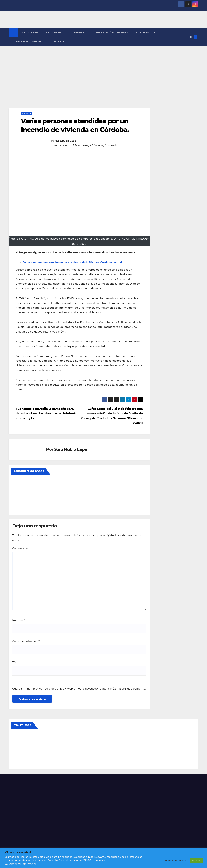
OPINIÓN (59, 41)
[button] (191, 37)
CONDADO (78, 32)
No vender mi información (21, 864)
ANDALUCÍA (30, 32)
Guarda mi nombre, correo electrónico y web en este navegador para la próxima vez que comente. (79, 689)
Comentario (21, 548)
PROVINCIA (54, 32)
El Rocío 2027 (147, 32)
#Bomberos (81, 145)
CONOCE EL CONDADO (29, 41)
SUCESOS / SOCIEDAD (111, 32)
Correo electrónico (26, 641)
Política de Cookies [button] (176, 861)
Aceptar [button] (196, 860)
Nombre (19, 620)
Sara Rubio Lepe (66, 141)
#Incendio (111, 145)
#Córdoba (96, 145)
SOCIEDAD (26, 113)
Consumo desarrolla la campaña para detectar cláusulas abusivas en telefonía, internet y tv (46, 413)
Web (15, 662)
